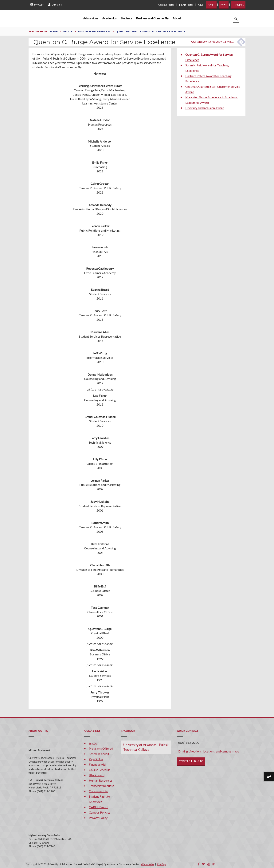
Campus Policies (100, 812)
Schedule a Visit (99, 754)
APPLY (211, 5)
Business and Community (152, 18)
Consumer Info (98, 791)
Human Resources (101, 780)
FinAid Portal (186, 5)
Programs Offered (101, 748)
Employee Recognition (94, 31)
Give (201, 5)
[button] (236, 19)
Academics (109, 18)
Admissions (91, 18)
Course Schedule (100, 770)
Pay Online (96, 759)
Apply (93, 743)
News (224, 5)
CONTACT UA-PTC (191, 761)
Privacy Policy (98, 818)
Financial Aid (97, 764)
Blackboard (97, 775)
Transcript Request (101, 786)
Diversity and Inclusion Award (205, 108)
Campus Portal (166, 5)
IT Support (238, 5)
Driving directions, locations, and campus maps (209, 751)
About (177, 18)
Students (126, 18)
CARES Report (98, 807)
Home (54, 31)
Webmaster (147, 864)
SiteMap (161, 864)
